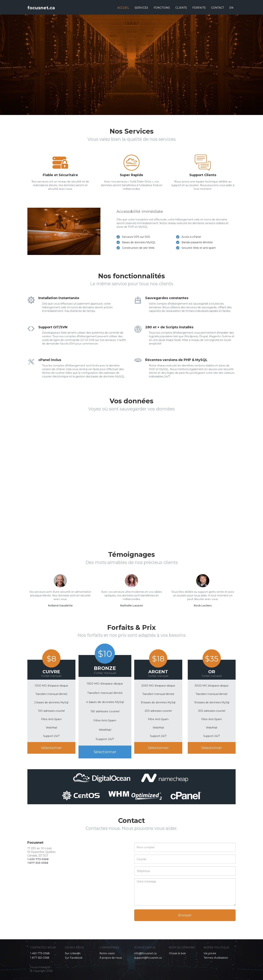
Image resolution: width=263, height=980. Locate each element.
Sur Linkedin (73, 953)
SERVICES (141, 8)
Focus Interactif (40, 967)
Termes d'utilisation (216, 958)
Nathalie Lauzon (132, 606)
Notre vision (107, 953)
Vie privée (210, 953)
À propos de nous (111, 958)
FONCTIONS (162, 8)
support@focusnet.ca (148, 958)
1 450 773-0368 (40, 953)
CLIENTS (181, 8)
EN (231, 8)
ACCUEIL (123, 8)
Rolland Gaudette (60, 606)
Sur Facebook (74, 958)
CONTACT (218, 8)
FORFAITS (199, 8)
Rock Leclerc (203, 606)
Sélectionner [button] (51, 748)
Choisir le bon (177, 953)
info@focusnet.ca (145, 953)
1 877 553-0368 (40, 958)
